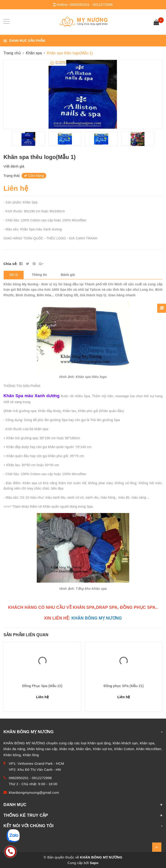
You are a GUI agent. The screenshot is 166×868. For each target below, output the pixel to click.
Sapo (94, 863)
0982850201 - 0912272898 (91, 5)
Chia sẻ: (10, 264)
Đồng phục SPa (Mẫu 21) (124, 686)
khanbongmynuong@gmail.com (34, 792)
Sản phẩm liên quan (26, 635)
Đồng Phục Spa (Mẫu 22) (42, 686)
